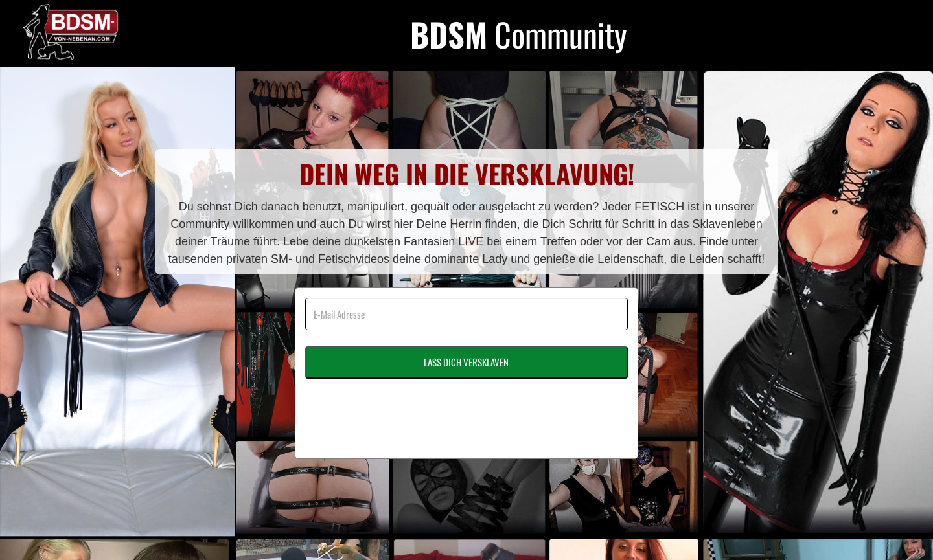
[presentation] (404, 407)
